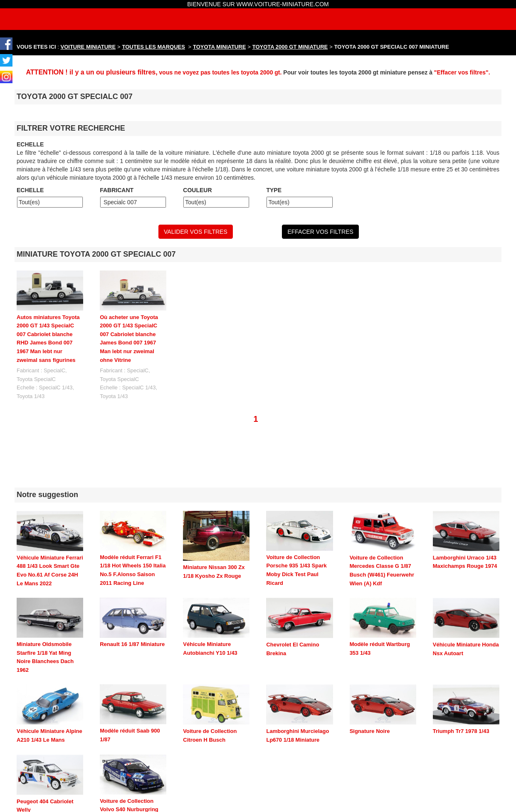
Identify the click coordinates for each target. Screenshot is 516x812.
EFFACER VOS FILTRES (320, 232)
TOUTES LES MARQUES (154, 47)
